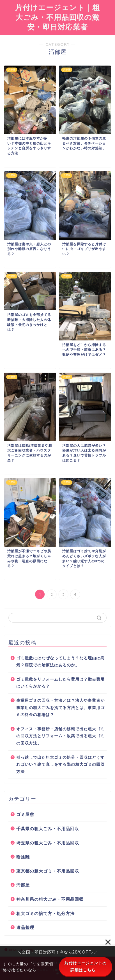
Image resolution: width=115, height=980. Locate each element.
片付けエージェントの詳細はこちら (86, 966)
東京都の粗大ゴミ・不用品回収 (48, 871)
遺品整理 (25, 927)
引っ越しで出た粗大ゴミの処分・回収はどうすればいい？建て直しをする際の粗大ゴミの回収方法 (60, 765)
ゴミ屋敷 (25, 814)
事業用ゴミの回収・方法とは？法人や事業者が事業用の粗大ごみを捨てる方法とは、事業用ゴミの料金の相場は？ (60, 708)
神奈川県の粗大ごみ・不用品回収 (50, 899)
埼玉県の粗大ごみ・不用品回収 (48, 843)
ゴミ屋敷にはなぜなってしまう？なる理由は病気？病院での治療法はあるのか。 (60, 662)
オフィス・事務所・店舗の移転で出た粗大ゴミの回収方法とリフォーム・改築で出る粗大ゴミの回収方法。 (60, 736)
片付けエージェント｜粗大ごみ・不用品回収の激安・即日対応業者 (58, 17)
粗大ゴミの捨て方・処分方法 (45, 913)
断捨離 (23, 857)
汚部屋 (23, 885)
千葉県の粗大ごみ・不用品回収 (48, 829)
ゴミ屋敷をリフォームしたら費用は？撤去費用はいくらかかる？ (60, 683)
